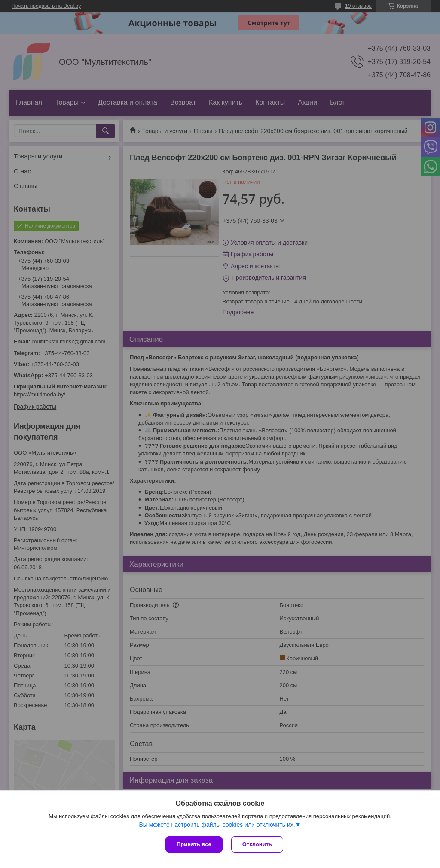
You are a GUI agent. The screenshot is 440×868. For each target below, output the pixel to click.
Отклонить (257, 844)
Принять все (194, 844)
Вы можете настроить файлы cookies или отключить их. (217, 825)
